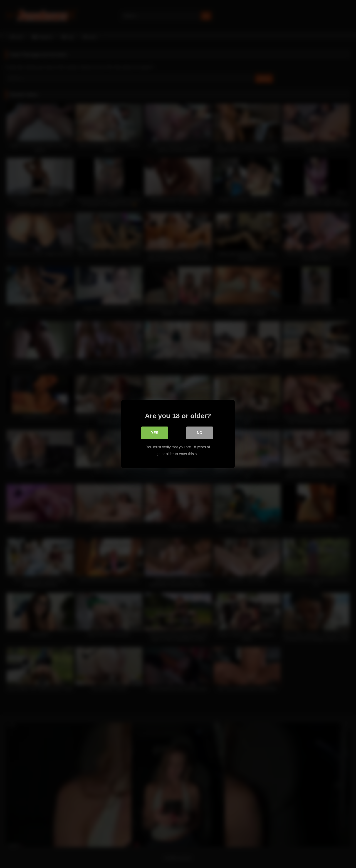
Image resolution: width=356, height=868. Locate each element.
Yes (155, 433)
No (200, 433)
